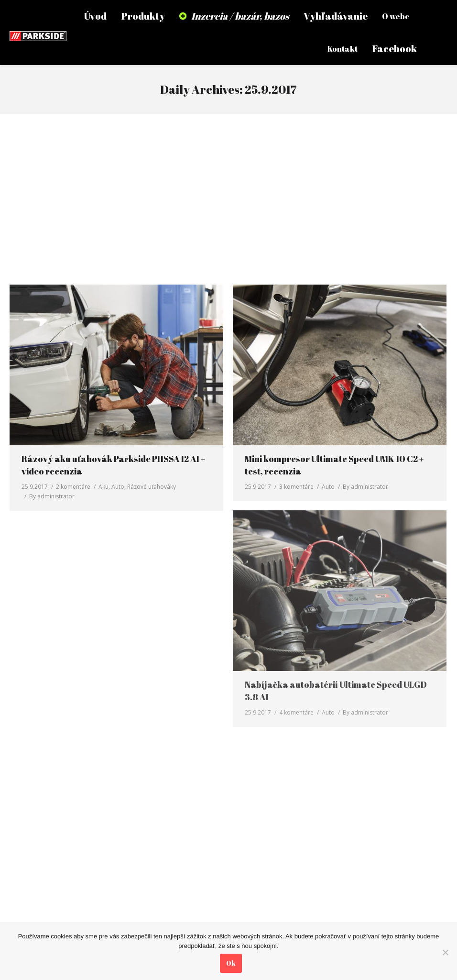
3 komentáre (296, 487)
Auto (118, 487)
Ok (231, 963)
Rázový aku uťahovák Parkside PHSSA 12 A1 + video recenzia (113, 465)
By (52, 496)
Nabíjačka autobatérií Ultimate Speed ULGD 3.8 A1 (336, 691)
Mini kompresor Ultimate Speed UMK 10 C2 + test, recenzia (334, 465)
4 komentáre (296, 712)
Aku (103, 487)
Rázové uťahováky (152, 487)
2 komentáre (73, 487)
